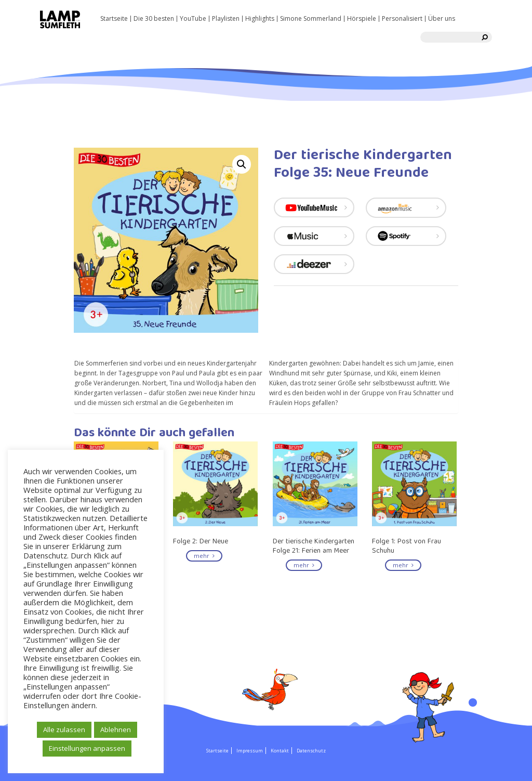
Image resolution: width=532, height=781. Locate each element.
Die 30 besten (154, 19)
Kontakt (280, 751)
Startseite (114, 19)
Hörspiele (362, 19)
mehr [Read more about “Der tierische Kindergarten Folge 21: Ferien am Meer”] (304, 565)
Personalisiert (402, 19)
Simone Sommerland (311, 19)
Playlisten (226, 19)
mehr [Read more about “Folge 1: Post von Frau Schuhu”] (403, 565)
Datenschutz (311, 751)
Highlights (260, 19)
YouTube (193, 19)
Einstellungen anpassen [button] (87, 748)
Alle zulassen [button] (64, 730)
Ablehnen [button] (116, 730)
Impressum (250, 751)
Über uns (442, 19)
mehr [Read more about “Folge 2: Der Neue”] (204, 556)
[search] (485, 37)
